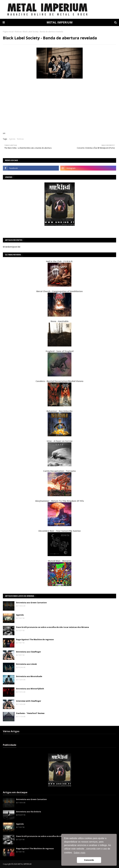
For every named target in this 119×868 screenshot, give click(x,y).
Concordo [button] (89, 860)
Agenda (12, 139)
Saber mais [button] (80, 853)
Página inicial (8, 32)
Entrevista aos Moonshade (29, 676)
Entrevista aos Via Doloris (29, 812)
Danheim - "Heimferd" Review (30, 713)
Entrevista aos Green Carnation (31, 603)
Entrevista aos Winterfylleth (30, 689)
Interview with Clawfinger (29, 701)
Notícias (18, 32)
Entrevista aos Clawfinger (29, 652)
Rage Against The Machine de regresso (35, 639)
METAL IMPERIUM (60, 22)
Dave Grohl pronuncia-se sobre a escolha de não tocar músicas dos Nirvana (53, 627)
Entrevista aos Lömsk (26, 664)
